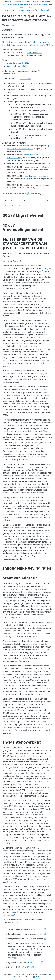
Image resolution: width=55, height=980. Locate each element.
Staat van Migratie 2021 (17, 66)
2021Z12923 (25, 79)
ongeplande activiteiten (32, 2)
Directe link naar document (14, 42)
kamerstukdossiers (41, 4)
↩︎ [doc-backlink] (45, 929)
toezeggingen (9, 10)
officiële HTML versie (29, 45)
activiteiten (18, 2)
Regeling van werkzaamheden (36, 185)
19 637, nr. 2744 (25, 967)
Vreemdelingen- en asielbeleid (36, 176)
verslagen (30, 10)
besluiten (46, 2)
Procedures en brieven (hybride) (37, 167)
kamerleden (29, 4)
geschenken (18, 4)
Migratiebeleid (8, 74)
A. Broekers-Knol (34, 52)
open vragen (30, 7)
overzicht (9, 2)
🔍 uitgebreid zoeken (43, 10)
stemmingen (20, 10)
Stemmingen (28, 164)
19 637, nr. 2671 (34, 962)
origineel (35, 193)
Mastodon (38, 977)
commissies (8, 4)
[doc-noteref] (43, 271)
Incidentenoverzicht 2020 (18, 63)
